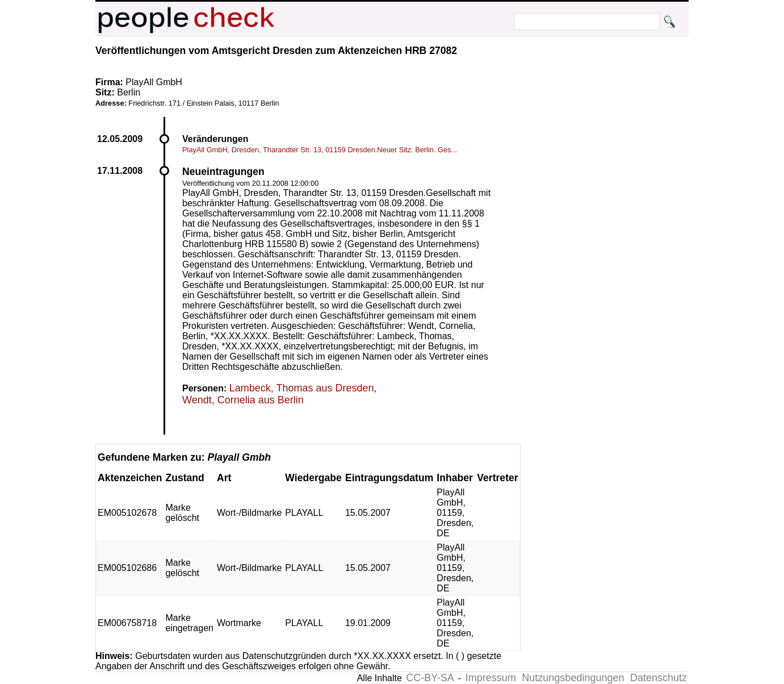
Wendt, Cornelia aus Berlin (243, 400)
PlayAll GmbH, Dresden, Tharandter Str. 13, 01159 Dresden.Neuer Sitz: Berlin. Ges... (320, 150)
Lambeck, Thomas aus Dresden (302, 388)
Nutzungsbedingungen (573, 678)
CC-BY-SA (430, 678)
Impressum (491, 678)
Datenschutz (659, 678)
